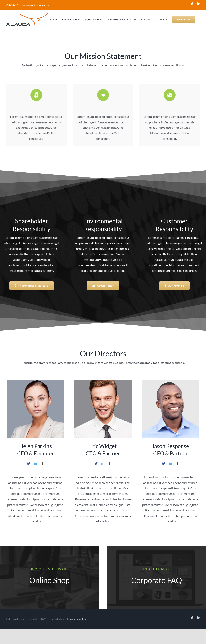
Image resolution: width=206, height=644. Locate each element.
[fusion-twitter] (29, 463)
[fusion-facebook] (42, 463)
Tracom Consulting (77, 619)
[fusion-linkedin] (36, 463)
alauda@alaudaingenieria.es (35, 5)
